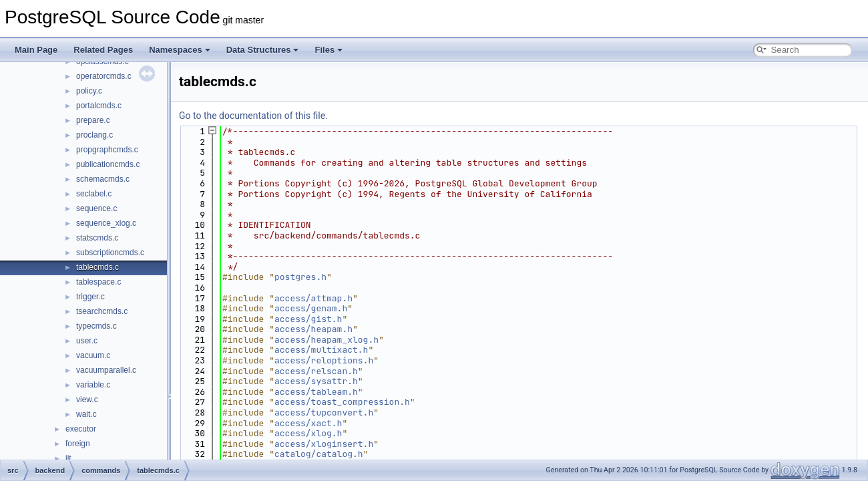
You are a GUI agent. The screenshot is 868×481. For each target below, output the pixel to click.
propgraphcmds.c (107, 150)
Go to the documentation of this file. (253, 116)
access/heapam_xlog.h (327, 340)
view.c (87, 399)
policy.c (89, 91)
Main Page (36, 50)
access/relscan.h (316, 371)
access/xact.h (308, 423)
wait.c (86, 414)
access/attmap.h (313, 298)
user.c (87, 341)
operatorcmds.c (104, 76)
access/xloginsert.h (324, 444)
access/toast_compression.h (342, 402)
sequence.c (96, 208)
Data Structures (263, 50)
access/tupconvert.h (324, 413)
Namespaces (180, 50)
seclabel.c (94, 194)
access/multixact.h (321, 350)
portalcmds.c (99, 106)
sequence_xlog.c (106, 223)
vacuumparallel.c (106, 370)
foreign (78, 444)
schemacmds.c (103, 179)
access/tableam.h (316, 392)
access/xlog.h (308, 433)
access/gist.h (308, 319)
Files (329, 50)
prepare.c (93, 120)
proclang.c (94, 135)
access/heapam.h (313, 329)
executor (81, 429)
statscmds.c (97, 238)
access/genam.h (311, 308)
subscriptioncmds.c (110, 253)
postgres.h (300, 277)
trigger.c (90, 297)
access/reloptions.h (324, 360)
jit (68, 458)
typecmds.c (96, 326)
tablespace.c (98, 282)
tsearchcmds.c (102, 311)
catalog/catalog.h (319, 454)
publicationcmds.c (108, 164)
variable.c (93, 385)
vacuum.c (93, 355)
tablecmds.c (97, 267)
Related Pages (103, 50)
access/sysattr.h (316, 381)
